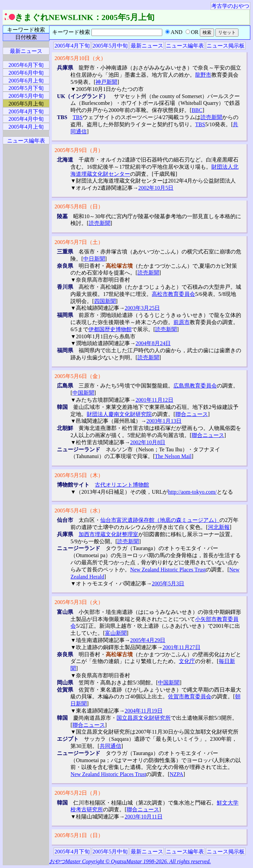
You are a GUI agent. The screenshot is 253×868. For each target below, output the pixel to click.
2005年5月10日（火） (80, 58)
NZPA (176, 774)
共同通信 (110, 746)
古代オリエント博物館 (122, 485)
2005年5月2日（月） (79, 793)
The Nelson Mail (173, 456)
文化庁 (187, 661)
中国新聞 (83, 393)
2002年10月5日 (156, 188)
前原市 (182, 322)
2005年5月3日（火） (79, 602)
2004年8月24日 (153, 343)
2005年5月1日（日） (79, 835)
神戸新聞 (106, 82)
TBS (78, 117)
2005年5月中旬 (110, 46)
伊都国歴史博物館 (110, 329)
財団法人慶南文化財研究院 (119, 414)
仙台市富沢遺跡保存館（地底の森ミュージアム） (160, 520)
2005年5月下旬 (26, 88)
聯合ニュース (192, 414)
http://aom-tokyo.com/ (192, 492)
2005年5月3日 (168, 583)
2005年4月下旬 (72, 46)
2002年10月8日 (148, 442)
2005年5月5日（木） (79, 475)
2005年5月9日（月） (79, 150)
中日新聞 (94, 259)
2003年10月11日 (143, 817)
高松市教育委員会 (173, 294)
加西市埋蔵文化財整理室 (108, 534)
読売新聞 (211, 117)
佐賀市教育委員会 (190, 696)
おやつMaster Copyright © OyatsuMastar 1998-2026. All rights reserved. (130, 861)
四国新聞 (105, 301)
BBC (197, 110)
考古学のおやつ (230, 6)
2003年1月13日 (164, 421)
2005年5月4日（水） (79, 511)
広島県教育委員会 (195, 386)
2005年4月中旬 (26, 119)
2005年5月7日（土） (79, 242)
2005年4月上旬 (26, 127)
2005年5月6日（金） (79, 376)
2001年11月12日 (154, 400)
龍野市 (203, 75)
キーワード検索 (26, 30)
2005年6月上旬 (26, 81)
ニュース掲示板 (226, 46)
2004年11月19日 (143, 711)
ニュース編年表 (185, 46)
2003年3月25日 (142, 308)
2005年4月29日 (148, 640)
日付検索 (26, 37)
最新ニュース (147, 46)
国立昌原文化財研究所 (144, 718)
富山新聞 (116, 633)
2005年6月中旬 (26, 73)
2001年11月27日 (181, 647)
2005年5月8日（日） (79, 206)
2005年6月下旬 (26, 65)
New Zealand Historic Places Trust (168, 570)
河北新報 (219, 527)
